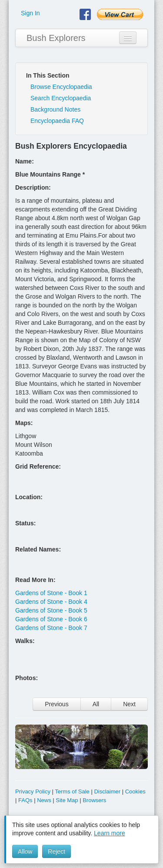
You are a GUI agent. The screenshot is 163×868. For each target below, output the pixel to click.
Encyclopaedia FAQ (57, 121)
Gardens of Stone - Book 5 (51, 610)
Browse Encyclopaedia (61, 87)
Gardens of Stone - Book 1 (51, 593)
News (44, 800)
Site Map (67, 800)
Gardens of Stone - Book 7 (51, 628)
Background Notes (55, 109)
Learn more (110, 833)
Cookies (135, 791)
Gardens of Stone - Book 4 (51, 602)
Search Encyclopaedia (61, 98)
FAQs (25, 800)
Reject (57, 851)
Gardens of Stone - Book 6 (51, 619)
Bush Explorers (56, 38)
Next (129, 704)
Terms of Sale (72, 791)
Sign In (30, 13)
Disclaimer (107, 791)
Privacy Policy (33, 791)
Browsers (94, 800)
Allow (25, 851)
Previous (57, 704)
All (96, 704)
